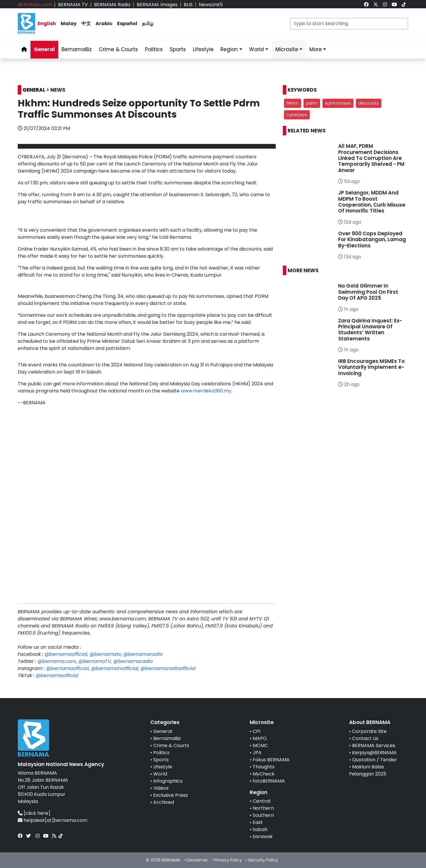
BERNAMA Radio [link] (112, 5)
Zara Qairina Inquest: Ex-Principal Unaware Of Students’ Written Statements (370, 330)
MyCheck (264, 774)
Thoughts (264, 767)
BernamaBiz (167, 738)
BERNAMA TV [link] (73, 5)
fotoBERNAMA (269, 781)
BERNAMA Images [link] (157, 5)
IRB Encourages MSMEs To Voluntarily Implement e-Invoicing (371, 367)
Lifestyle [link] (203, 49)
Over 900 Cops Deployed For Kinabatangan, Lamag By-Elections (372, 240)
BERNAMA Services (374, 745)
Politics (161, 753)
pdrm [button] (312, 103)
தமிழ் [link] (148, 23)
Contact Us (365, 738)
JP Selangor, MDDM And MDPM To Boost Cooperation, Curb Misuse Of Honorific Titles (372, 202)
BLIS (188, 5)
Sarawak (263, 837)
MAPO (260, 738)
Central (262, 801)
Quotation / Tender (375, 760)
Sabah (260, 829)
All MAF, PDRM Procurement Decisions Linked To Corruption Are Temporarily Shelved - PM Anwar (371, 158)
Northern (263, 808)
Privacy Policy (228, 860)
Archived (164, 802)
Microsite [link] (287, 49)
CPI (256, 731)
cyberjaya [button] (297, 115)
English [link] (47, 23)
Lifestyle (163, 767)
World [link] (256, 49)
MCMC (260, 745)
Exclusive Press (171, 795)
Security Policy (263, 860)
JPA (257, 753)
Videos (161, 788)
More (316, 49)
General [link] (44, 49)
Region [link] (229, 49)
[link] (366, 5)
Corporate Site (369, 731)
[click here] (37, 813)
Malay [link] (69, 23)
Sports (161, 760)
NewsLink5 (211, 5)
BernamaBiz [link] (77, 49)
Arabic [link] (104, 23)
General (163, 731)
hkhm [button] (293, 103)
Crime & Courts (171, 745)
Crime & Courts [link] (118, 49)
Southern (263, 815)
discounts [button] (369, 103)
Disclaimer (197, 860)
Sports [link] (178, 49)
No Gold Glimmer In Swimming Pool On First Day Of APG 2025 (368, 292)
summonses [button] (338, 103)
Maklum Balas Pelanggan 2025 (368, 770)
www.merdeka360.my (206, 391)
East (258, 822)
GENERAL (34, 90)
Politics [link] (154, 49)
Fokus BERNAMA (271, 760)
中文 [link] (86, 23)
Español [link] (127, 23)
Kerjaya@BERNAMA (374, 753)
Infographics (168, 781)
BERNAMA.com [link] (35, 5)
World (160, 774)
